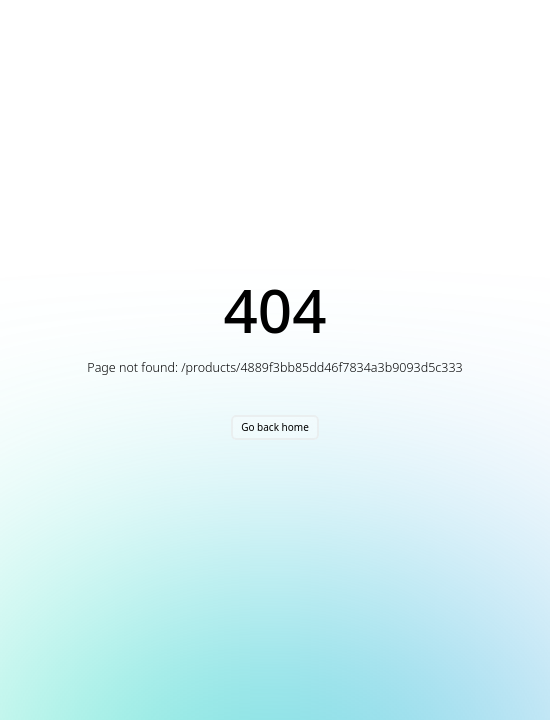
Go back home (275, 427)
